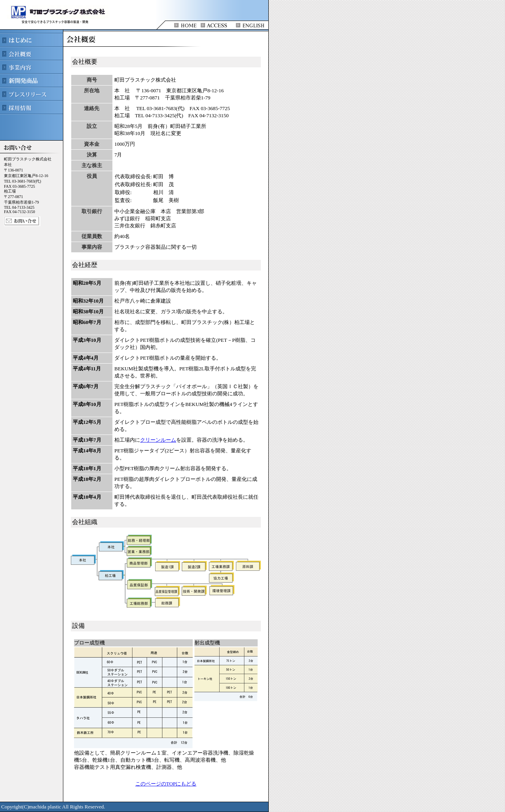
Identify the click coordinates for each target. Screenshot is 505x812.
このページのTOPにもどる (166, 784)
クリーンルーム (158, 440)
